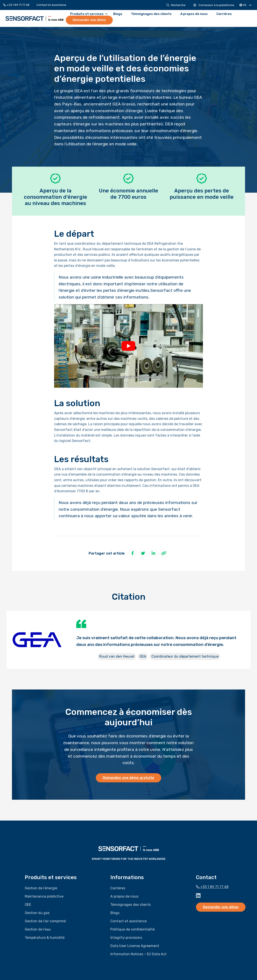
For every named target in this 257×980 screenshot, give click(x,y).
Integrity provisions (126, 938)
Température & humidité (45, 938)
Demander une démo (89, 20)
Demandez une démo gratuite (128, 778)
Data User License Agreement (135, 946)
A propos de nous (194, 14)
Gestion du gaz (37, 913)
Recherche (176, 5)
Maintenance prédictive (44, 896)
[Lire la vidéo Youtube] (128, 346)
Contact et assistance (51, 5)
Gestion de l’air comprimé (45, 921)
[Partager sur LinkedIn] (153, 553)
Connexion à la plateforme (214, 5)
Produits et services (89, 14)
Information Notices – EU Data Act (138, 954)
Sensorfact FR (35, 18)
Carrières (224, 14)
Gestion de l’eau (38, 929)
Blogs (118, 14)
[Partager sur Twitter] (143, 553)
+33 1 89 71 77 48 (16, 5)
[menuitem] (18, 5)
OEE (28, 905)
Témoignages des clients (151, 14)
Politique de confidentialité (133, 929)
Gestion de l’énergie (41, 888)
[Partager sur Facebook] (133, 553)
